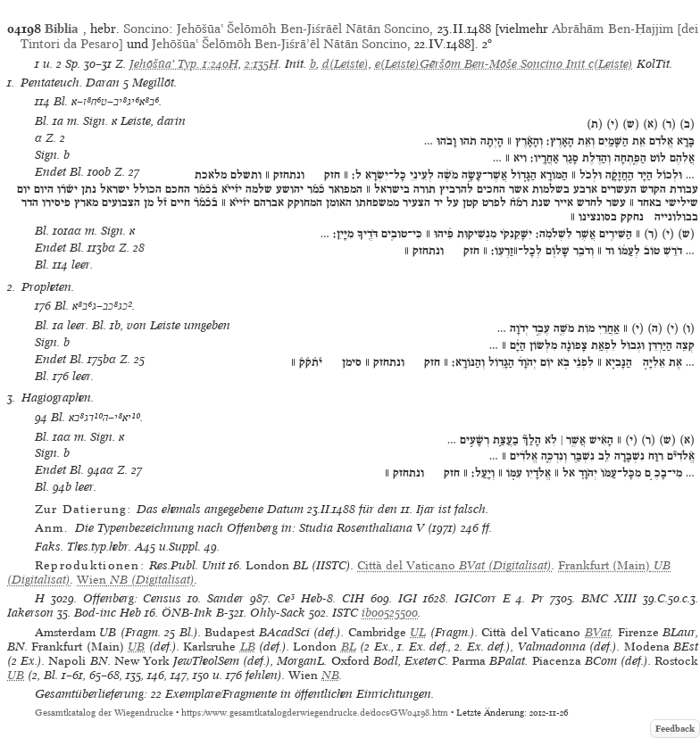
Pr (537, 598)
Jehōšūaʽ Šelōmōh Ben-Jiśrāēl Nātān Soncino (303, 29)
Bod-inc (95, 613)
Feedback (675, 729)
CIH (353, 598)
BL (349, 647)
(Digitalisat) (454, 565)
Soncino (146, 29)
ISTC (345, 613)
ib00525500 (390, 613)
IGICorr (475, 598)
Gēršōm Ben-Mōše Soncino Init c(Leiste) (526, 64)
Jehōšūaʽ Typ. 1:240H (184, 64)
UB (136, 647)
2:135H (262, 64)
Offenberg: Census (133, 598)
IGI (408, 598)
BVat (598, 632)
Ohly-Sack (278, 613)
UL (418, 632)
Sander (225, 598)
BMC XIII (609, 598)
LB (248, 647)
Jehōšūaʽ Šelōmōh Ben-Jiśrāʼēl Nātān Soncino (279, 44)
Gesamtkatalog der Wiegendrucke (104, 713)
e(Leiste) (397, 64)
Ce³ (286, 598)
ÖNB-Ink (187, 613)
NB (330, 675)
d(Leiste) (346, 64)
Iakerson (30, 613)
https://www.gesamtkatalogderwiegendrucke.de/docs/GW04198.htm (315, 713)
